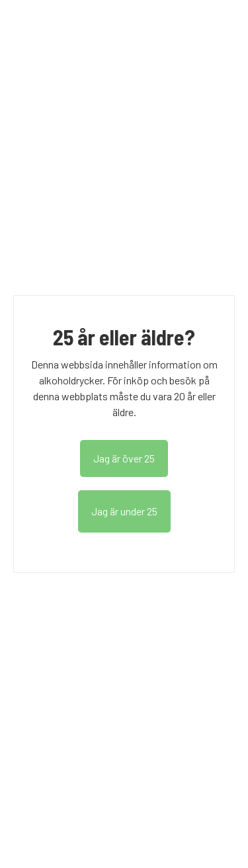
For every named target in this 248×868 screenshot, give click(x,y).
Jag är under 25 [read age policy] (124, 511)
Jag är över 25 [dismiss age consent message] (124, 458)
